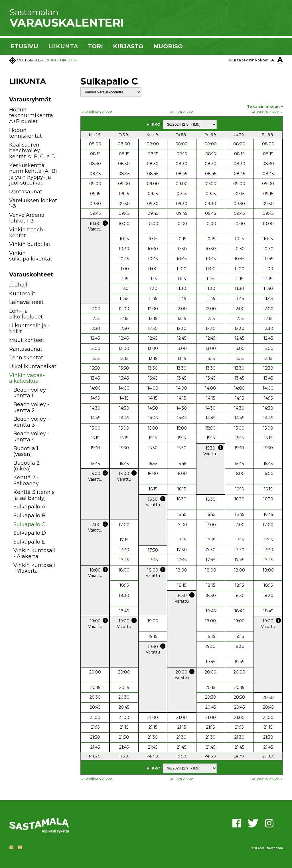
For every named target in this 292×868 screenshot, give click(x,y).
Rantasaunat (26, 192)
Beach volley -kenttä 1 (31, 393)
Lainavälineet (26, 302)
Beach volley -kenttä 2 (31, 407)
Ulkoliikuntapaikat (33, 366)
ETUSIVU (24, 46)
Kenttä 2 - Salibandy (26, 481)
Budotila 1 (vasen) (26, 451)
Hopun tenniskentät (26, 133)
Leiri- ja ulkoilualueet (26, 314)
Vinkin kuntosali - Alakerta (34, 553)
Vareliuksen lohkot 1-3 (33, 204)
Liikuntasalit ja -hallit (30, 329)
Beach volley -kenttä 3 (31, 422)
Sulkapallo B (29, 516)
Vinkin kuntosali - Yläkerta (34, 568)
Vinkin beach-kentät (27, 233)
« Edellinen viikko (97, 112)
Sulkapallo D (30, 533)
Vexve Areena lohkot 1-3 (27, 218)
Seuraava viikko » (266, 112)
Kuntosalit (22, 294)
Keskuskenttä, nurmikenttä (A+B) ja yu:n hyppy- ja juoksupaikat (33, 174)
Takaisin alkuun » (265, 106)
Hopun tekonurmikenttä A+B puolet (31, 116)
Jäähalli (19, 285)
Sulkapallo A (29, 507)
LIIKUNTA (63, 46)
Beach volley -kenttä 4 (31, 437)
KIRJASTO (128, 46)
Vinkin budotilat (30, 244)
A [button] (273, 60)
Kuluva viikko (182, 112)
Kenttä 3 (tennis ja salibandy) (34, 495)
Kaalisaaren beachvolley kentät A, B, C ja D (32, 151)
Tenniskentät (26, 358)
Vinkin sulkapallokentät (31, 256)
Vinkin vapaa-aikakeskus (27, 378)
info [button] (105, 223)
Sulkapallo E (29, 542)
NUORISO (168, 46)
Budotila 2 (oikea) (27, 466)
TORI (95, 46)
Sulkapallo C (29, 524)
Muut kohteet (27, 340)
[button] (64, 286)
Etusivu (51, 60)
